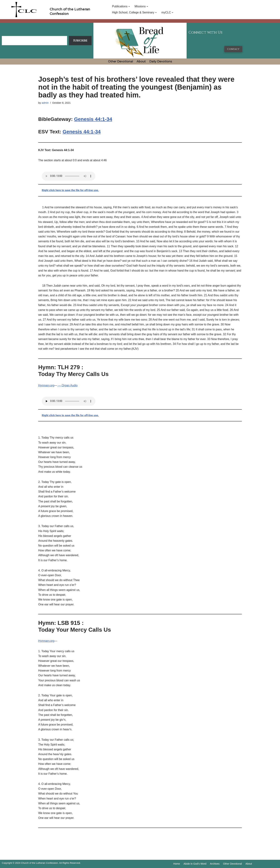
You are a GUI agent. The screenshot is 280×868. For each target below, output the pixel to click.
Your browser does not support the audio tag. (69, 176)
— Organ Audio (67, 385)
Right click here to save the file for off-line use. (70, 190)
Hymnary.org (46, 385)
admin (45, 103)
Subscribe (80, 41)
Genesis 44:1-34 (93, 119)
